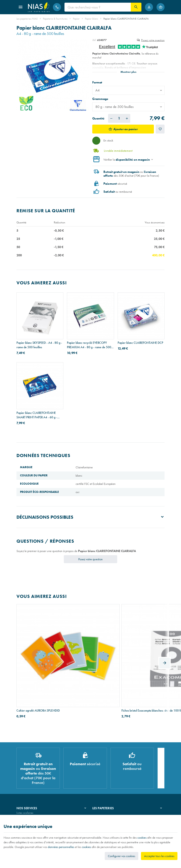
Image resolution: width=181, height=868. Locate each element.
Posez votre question (153, 40)
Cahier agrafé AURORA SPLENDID (38, 654)
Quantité (98, 118)
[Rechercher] (136, 7)
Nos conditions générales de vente (36, 814)
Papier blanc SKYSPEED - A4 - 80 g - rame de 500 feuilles (39, 345)
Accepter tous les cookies (159, 856)
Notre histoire (100, 763)
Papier (76, 19)
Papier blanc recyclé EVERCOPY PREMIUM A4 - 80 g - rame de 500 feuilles (89, 345)
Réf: (94, 40)
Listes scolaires (25, 763)
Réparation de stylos (28, 774)
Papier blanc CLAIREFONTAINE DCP (140, 343)
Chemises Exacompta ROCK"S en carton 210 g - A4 (138, 657)
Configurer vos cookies (122, 856)
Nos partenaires (102, 774)
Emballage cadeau (27, 786)
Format (98, 82)
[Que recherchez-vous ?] (98, 7)
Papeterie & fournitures (55, 19)
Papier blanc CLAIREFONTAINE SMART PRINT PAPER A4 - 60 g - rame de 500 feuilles (37, 415)
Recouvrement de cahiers (31, 769)
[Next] (165, 637)
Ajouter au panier (126, 129)
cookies (142, 838)
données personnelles (61, 847)
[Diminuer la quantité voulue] (111, 118)
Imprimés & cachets (27, 780)
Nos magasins (101, 769)
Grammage (101, 99)
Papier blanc (92, 19)
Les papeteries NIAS (27, 19)
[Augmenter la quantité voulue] (127, 118)
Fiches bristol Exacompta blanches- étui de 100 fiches (88, 657)
